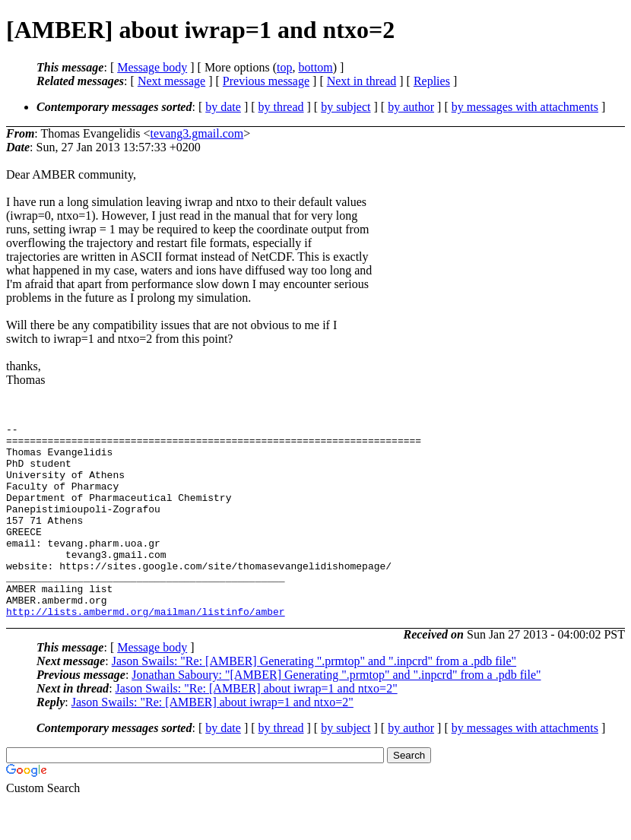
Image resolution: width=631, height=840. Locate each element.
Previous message (266, 81)
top (284, 67)
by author (411, 107)
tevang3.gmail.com (197, 133)
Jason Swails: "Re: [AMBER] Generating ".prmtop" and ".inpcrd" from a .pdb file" (314, 700)
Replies (432, 81)
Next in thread (362, 81)
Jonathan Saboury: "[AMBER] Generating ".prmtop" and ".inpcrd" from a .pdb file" (336, 713)
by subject (346, 107)
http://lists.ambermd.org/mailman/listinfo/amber (146, 650)
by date (223, 107)
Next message (171, 81)
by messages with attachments (525, 107)
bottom (315, 67)
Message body (152, 67)
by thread (281, 107)
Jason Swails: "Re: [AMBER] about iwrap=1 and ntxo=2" (257, 727)
